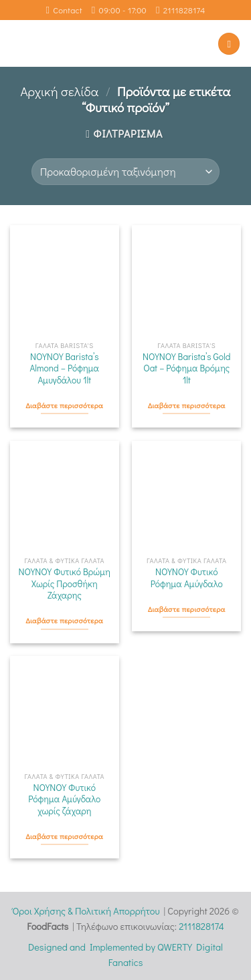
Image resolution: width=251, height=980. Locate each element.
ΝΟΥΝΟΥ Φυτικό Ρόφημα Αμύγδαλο (187, 578)
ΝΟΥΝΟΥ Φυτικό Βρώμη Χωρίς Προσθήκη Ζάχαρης (65, 584)
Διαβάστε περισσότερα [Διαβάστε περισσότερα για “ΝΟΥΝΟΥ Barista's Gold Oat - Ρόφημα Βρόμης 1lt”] (187, 405)
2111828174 (201, 926)
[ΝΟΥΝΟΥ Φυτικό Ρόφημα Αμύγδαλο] (186, 495)
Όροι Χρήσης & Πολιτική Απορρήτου (86, 911)
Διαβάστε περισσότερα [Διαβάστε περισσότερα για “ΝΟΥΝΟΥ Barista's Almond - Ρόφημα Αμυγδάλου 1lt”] (64, 405)
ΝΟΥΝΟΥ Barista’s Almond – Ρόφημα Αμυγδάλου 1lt (64, 369)
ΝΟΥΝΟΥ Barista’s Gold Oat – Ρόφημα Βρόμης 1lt (186, 369)
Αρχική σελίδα (59, 91)
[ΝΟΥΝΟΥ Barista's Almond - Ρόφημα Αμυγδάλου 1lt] (65, 280)
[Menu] (229, 44)
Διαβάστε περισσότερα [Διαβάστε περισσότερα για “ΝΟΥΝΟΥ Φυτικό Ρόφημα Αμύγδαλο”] (187, 609)
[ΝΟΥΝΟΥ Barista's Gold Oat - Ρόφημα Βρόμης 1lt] (186, 280)
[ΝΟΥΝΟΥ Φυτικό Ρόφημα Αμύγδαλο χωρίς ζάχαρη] (65, 710)
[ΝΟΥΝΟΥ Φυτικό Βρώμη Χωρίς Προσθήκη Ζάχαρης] (65, 495)
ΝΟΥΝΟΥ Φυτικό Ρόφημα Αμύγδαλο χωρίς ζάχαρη (64, 800)
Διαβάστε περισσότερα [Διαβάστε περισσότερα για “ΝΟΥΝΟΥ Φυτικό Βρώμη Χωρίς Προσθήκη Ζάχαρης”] (64, 621)
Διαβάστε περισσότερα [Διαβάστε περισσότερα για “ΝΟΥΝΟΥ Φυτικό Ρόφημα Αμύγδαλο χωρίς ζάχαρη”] (64, 836)
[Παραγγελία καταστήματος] (125, 172)
